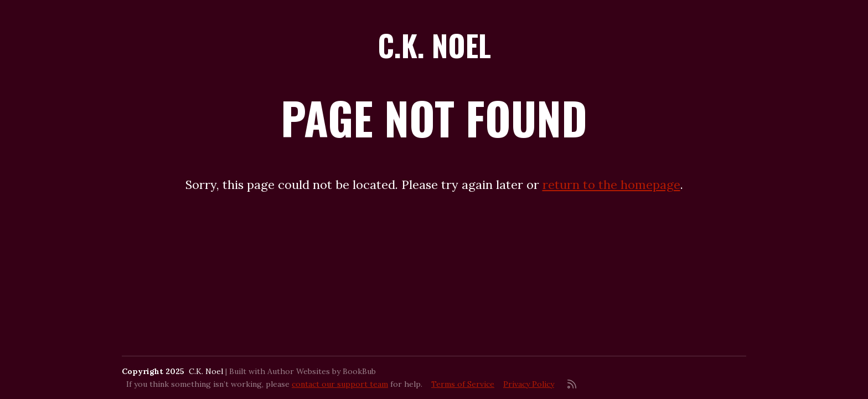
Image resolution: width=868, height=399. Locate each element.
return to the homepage (611, 185)
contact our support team (340, 384)
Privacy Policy (529, 384)
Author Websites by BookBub (322, 371)
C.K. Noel (434, 45)
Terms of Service (463, 384)
